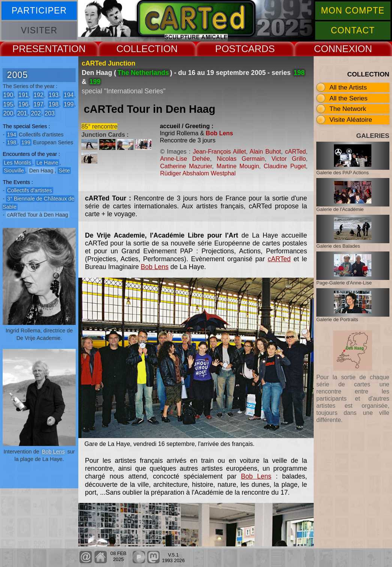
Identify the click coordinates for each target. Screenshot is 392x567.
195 (8, 104)
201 (22, 113)
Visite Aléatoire (351, 120)
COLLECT (138, 49)
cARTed (295, 152)
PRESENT (35, 49)
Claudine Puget (285, 166)
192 (38, 95)
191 (23, 95)
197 (38, 104)
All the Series (349, 98)
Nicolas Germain (241, 159)
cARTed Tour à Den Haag (38, 215)
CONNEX (335, 49)
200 (8, 113)
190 (8, 95)
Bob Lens (53, 452)
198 (54, 104)
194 (69, 95)
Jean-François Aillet (219, 152)
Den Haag (41, 171)
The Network (348, 109)
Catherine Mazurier (186, 166)
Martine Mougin (238, 166)
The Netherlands (143, 73)
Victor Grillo (289, 159)
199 (69, 104)
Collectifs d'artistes (30, 190)
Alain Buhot (265, 152)
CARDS (258, 49)
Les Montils (17, 163)
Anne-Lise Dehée (185, 159)
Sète (64, 171)
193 (54, 95)
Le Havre (47, 163)
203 (49, 113)
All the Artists (348, 87)
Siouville (14, 171)
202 (36, 113)
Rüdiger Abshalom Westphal (198, 173)
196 (23, 104)
